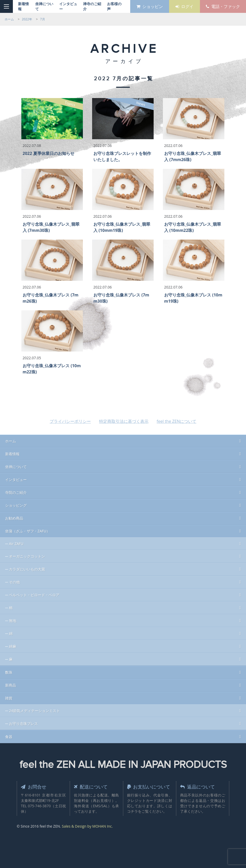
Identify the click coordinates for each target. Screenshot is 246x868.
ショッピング (16, 505)
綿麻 (13, 646)
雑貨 (9, 698)
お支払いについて (149, 787)
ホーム (11, 441)
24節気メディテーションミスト (34, 711)
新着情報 (12, 454)
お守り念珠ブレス (23, 724)
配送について (91, 787)
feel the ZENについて (177, 421)
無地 (13, 621)
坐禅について (16, 467)
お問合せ (34, 787)
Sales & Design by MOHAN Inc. (87, 826)
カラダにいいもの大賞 (27, 569)
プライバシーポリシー (70, 421)
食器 (9, 737)
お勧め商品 (14, 518)
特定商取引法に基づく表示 (124, 421)
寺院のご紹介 (16, 492)
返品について (197, 787)
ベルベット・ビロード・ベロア (34, 595)
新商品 (11, 685)
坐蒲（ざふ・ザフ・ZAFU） (28, 531)
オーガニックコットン (27, 556)
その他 (14, 582)
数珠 (9, 672)
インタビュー (16, 480)
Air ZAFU (16, 544)
